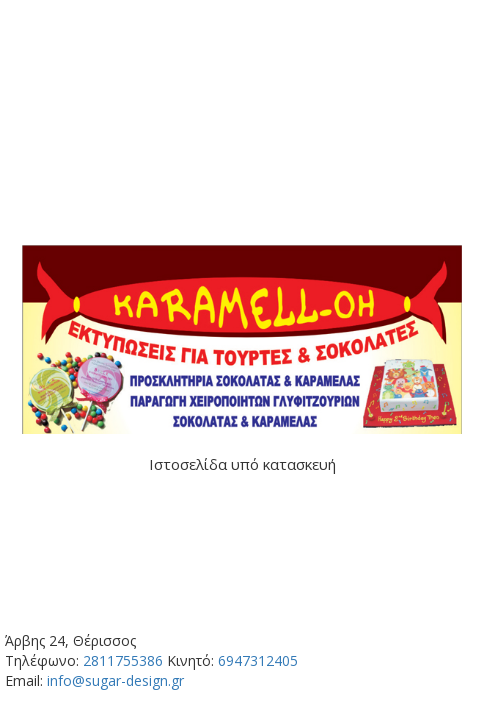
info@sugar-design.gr (115, 680)
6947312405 (258, 660)
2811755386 (123, 660)
